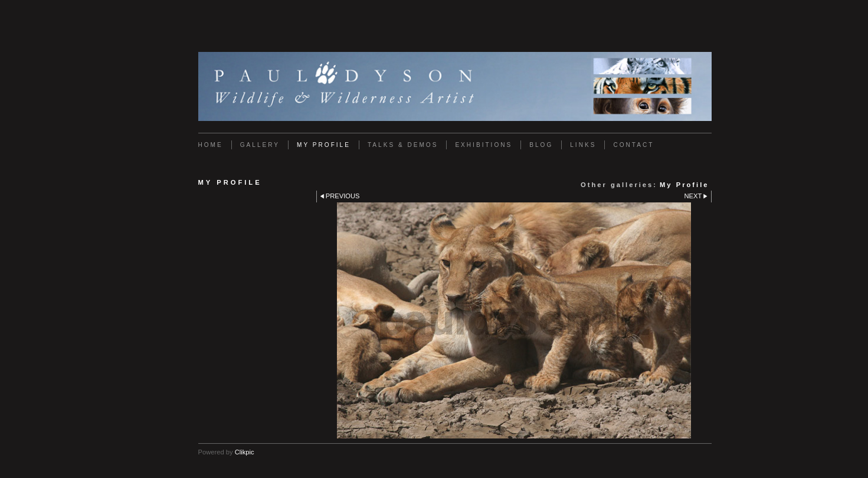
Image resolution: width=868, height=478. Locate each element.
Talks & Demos (403, 145)
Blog (541, 145)
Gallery (260, 145)
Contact (633, 145)
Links (583, 145)
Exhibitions (484, 145)
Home (211, 145)
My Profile (324, 145)
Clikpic (245, 452)
